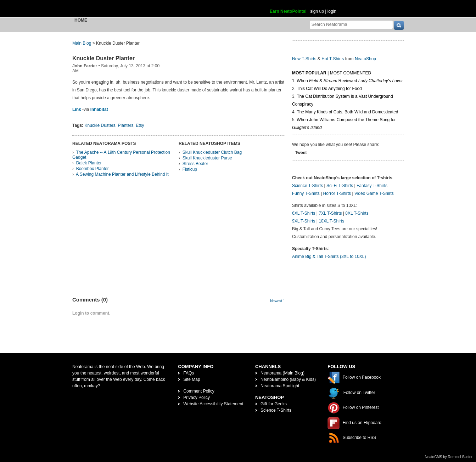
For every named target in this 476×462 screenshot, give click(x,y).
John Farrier (85, 66)
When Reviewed (350, 81)
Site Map (192, 379)
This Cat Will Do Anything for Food (329, 89)
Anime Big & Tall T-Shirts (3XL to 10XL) (329, 257)
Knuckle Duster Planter (103, 58)
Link (77, 109)
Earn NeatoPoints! (288, 11)
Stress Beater (195, 164)
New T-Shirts (304, 59)
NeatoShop (365, 59)
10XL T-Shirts (331, 221)
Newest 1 (278, 301)
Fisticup (190, 169)
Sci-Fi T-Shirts (340, 186)
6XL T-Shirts (304, 213)
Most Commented (351, 73)
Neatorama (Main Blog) (282, 373)
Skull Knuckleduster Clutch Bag (212, 152)
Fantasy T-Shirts (372, 186)
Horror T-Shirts (337, 193)
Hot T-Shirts (333, 59)
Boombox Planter (93, 169)
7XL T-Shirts (330, 213)
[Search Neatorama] (351, 24)
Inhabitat (99, 109)
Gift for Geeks (274, 404)
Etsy (140, 125)
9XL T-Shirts (304, 221)
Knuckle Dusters (100, 125)
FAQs (189, 373)
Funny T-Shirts (306, 193)
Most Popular (309, 73)
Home (81, 20)
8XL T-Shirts (357, 213)
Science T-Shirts (307, 186)
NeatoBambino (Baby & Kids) (288, 379)
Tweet (301, 153)
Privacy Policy (197, 398)
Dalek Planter (89, 163)
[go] (399, 25)
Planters (126, 125)
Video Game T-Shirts (374, 193)
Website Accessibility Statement (213, 404)
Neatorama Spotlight (280, 386)
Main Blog (82, 43)
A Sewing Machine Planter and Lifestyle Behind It (122, 174)
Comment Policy (199, 391)
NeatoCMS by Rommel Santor (449, 457)
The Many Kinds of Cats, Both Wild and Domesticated (347, 112)
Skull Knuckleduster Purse (207, 158)
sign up (317, 11)
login (332, 11)
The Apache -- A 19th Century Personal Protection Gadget (121, 155)
